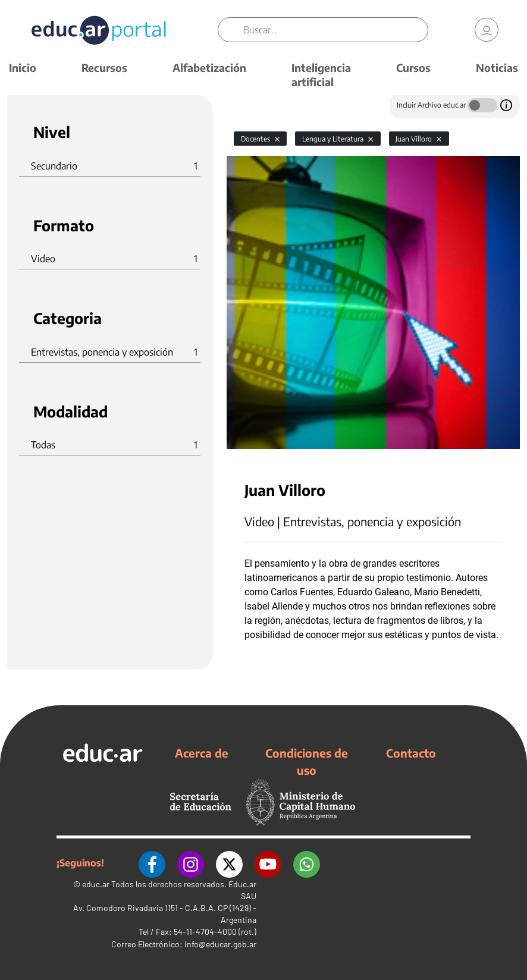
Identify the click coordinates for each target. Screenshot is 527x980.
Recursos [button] (104, 67)
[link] (487, 30)
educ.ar (96, 884)
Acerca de (202, 753)
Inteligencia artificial (321, 75)
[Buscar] (335, 30)
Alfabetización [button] (209, 67)
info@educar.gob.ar (220, 944)
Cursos (413, 67)
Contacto (411, 753)
